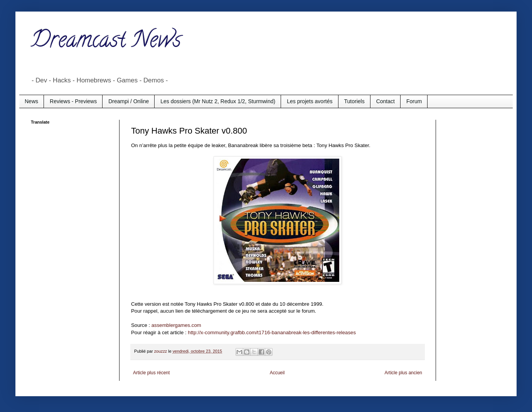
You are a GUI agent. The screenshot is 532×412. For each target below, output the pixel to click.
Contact (386, 101)
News (31, 101)
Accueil (277, 373)
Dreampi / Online (129, 101)
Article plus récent (151, 373)
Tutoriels (354, 101)
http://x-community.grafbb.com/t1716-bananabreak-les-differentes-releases (272, 332)
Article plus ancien (403, 373)
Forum (414, 101)
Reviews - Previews (73, 101)
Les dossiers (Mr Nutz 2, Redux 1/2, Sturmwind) (218, 101)
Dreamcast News (106, 42)
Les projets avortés (310, 101)
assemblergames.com (176, 325)
